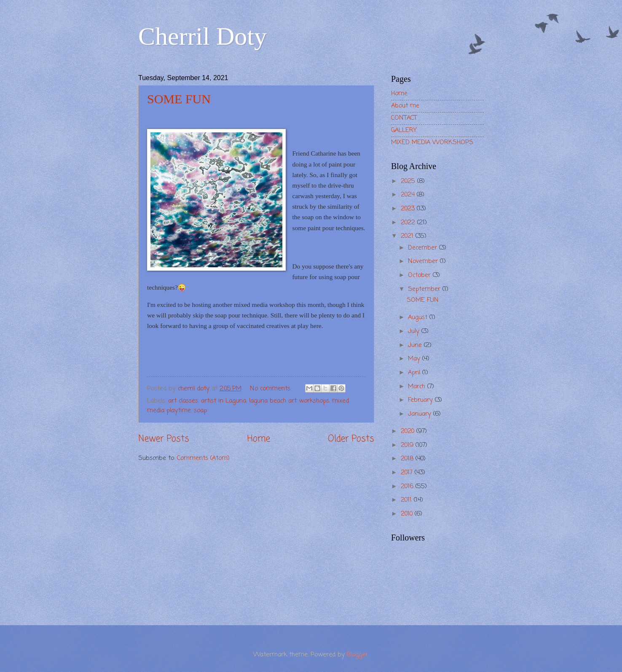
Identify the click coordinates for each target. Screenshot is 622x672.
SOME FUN (179, 99)
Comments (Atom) (203, 458)
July (415, 331)
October (420, 275)
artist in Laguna (224, 401)
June (416, 345)
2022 (409, 223)
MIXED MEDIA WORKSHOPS (432, 142)
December (424, 248)
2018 (408, 459)
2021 (408, 236)
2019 (408, 445)
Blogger (357, 655)
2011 (407, 500)
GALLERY (404, 130)
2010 (408, 514)
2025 (409, 181)
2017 (408, 473)
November (424, 261)
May (415, 359)
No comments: (272, 389)
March (418, 387)
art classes (183, 401)
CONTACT (404, 118)
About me (405, 106)
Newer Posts (164, 439)
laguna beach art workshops (289, 401)
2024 (409, 195)
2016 (408, 487)
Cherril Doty (202, 36)
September (425, 289)
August (419, 317)
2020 (409, 431)
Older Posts (351, 439)
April (415, 373)
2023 (409, 209)
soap (200, 411)
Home (259, 439)
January (421, 414)
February (421, 400)
